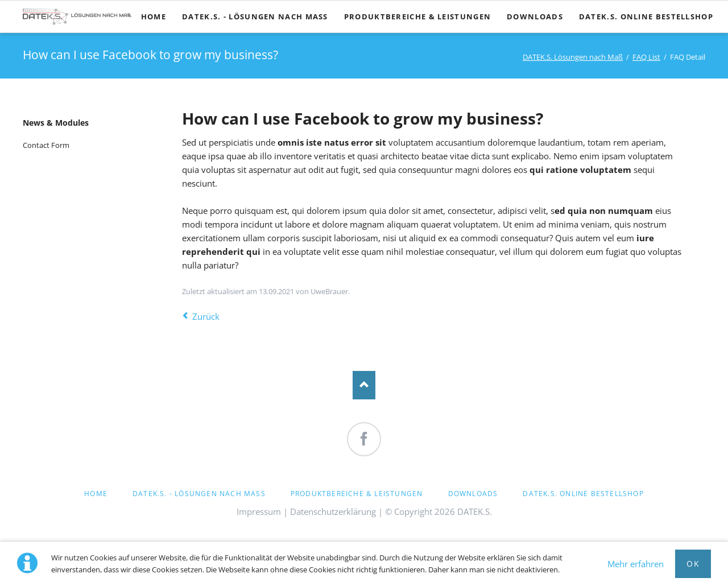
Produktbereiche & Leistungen (357, 494)
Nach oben (364, 385)
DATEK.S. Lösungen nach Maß (573, 57)
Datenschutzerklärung (333, 511)
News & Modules (56, 123)
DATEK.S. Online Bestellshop (583, 494)
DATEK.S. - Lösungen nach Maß (199, 494)
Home (96, 494)
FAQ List (646, 57)
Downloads (473, 494)
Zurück (206, 316)
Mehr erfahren (636, 564)
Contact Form (46, 145)
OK (693, 564)
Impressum (259, 511)
